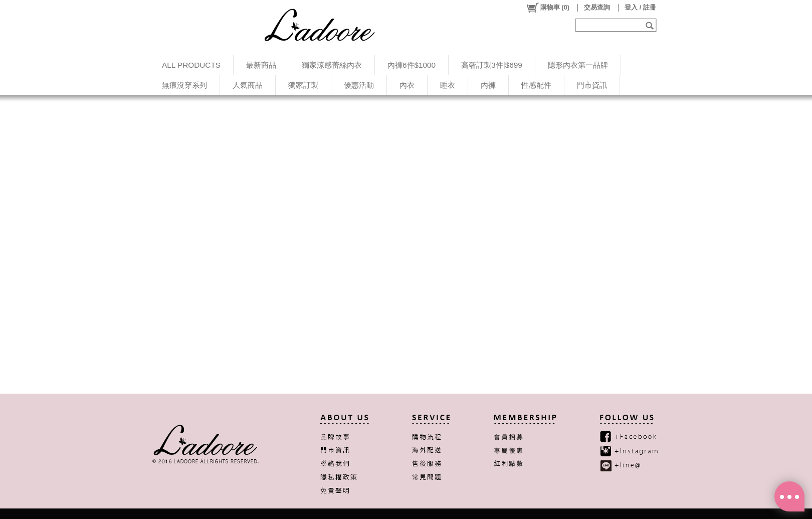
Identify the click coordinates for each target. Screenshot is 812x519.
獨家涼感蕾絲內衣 (332, 65)
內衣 (407, 85)
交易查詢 (597, 7)
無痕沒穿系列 (184, 85)
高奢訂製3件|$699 (492, 65)
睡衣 (448, 85)
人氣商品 (248, 85)
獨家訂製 (303, 85)
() (548, 8)
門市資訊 (592, 85)
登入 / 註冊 (640, 7)
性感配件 (536, 85)
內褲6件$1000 (412, 65)
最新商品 (261, 65)
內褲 (488, 85)
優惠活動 (359, 85)
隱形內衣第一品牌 (578, 65)
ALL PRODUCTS (191, 65)
